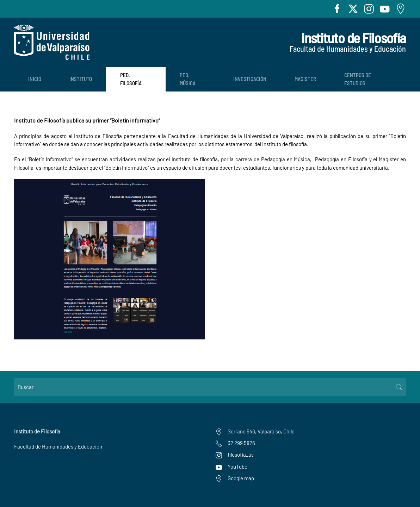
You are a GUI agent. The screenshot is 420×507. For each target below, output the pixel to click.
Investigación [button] (250, 79)
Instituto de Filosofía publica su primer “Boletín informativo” (87, 120)
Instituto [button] (81, 79)
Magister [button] (305, 79)
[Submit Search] (399, 387)
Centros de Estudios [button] (358, 79)
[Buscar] (210, 387)
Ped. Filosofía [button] (131, 79)
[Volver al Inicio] (52, 42)
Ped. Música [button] (188, 79)
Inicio (35, 79)
